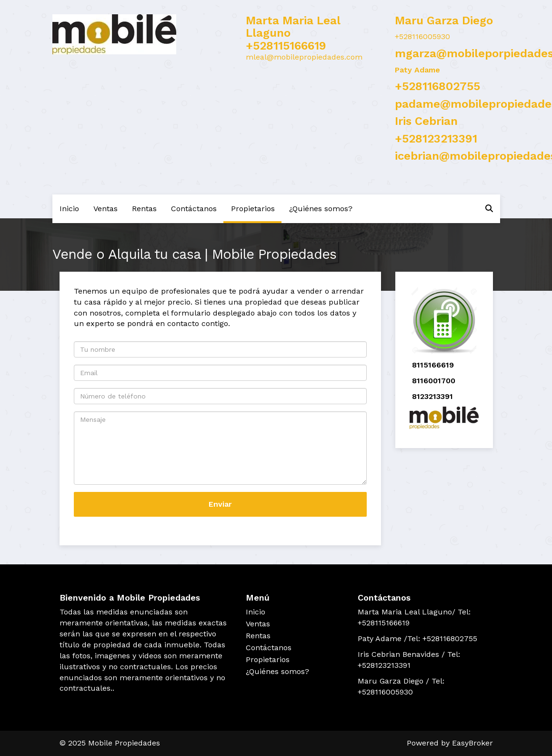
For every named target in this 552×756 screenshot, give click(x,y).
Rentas (144, 209)
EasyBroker (472, 743)
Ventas (105, 209)
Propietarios (253, 209)
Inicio (69, 209)
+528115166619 (286, 46)
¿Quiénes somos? (321, 209)
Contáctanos (194, 209)
